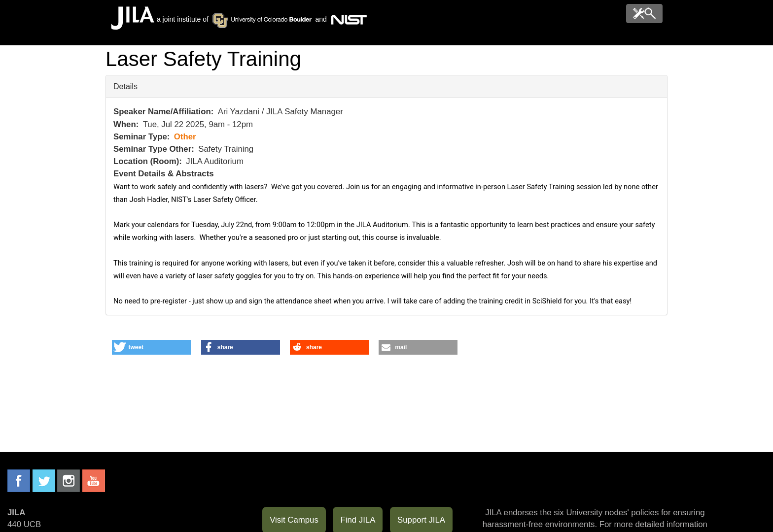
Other (185, 137)
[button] (151, 347)
